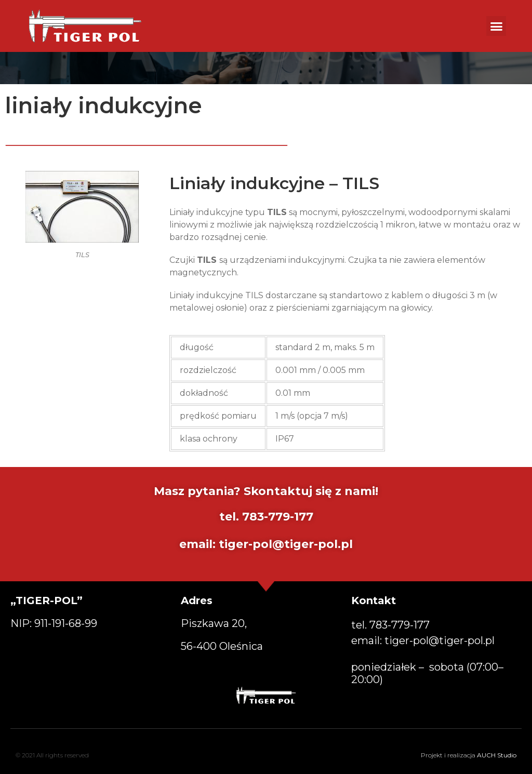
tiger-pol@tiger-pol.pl (286, 544)
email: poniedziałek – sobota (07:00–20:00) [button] (427, 660)
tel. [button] (390, 625)
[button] (496, 26)
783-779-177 (278, 517)
